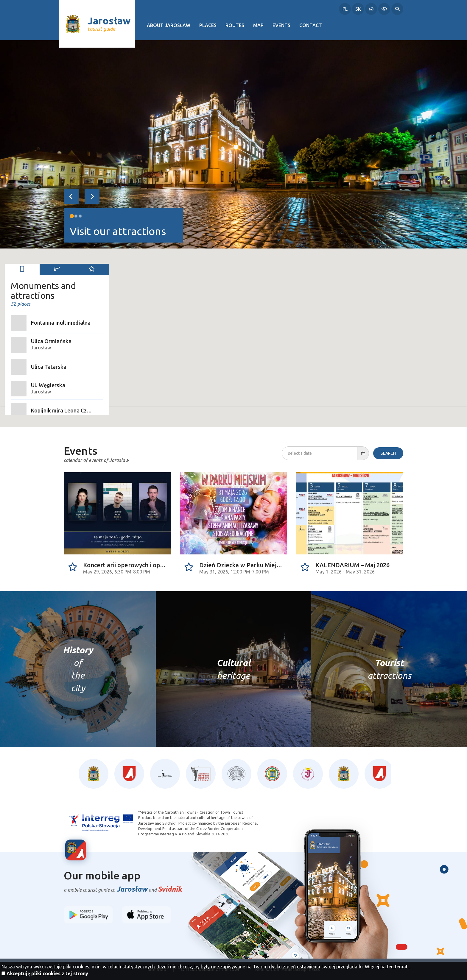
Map (258, 25)
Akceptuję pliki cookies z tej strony (47, 973)
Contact (311, 25)
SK (358, 9)
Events (281, 25)
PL (345, 9)
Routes (235, 25)
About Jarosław (169, 25)
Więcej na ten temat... (388, 967)
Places (208, 25)
